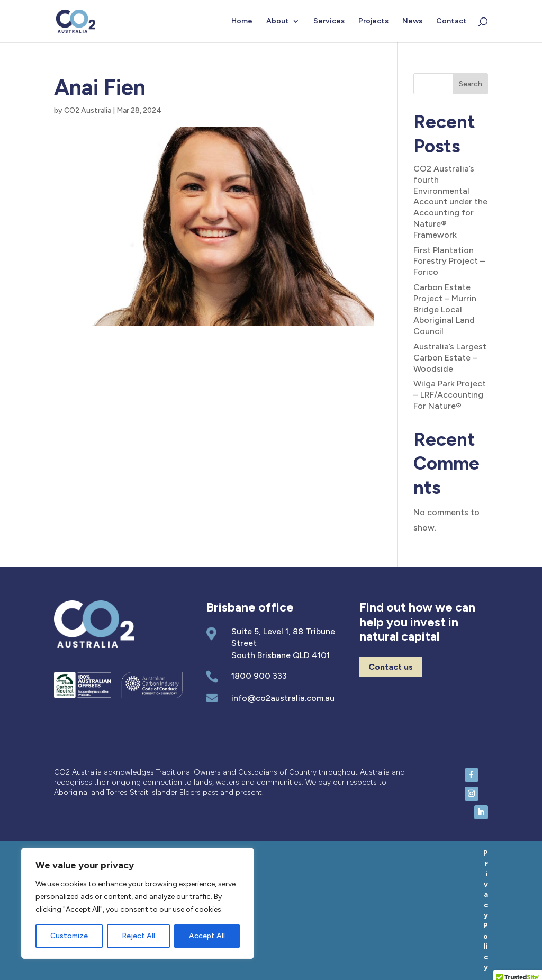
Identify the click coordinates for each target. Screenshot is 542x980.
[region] (138, 903)
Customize (69, 936)
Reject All (138, 936)
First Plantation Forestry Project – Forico (449, 261)
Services (329, 21)
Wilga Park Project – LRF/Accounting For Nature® (450, 395)
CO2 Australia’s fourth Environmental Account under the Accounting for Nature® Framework (450, 202)
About (278, 21)
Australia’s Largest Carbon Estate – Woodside (450, 358)
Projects (373, 21)
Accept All (207, 936)
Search (471, 84)
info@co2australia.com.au (283, 698)
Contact (451, 21)
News (412, 21)
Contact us (391, 667)
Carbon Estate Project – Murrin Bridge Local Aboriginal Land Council (445, 309)
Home (242, 21)
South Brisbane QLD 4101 (281, 655)
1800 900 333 (259, 676)
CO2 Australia (88, 110)
